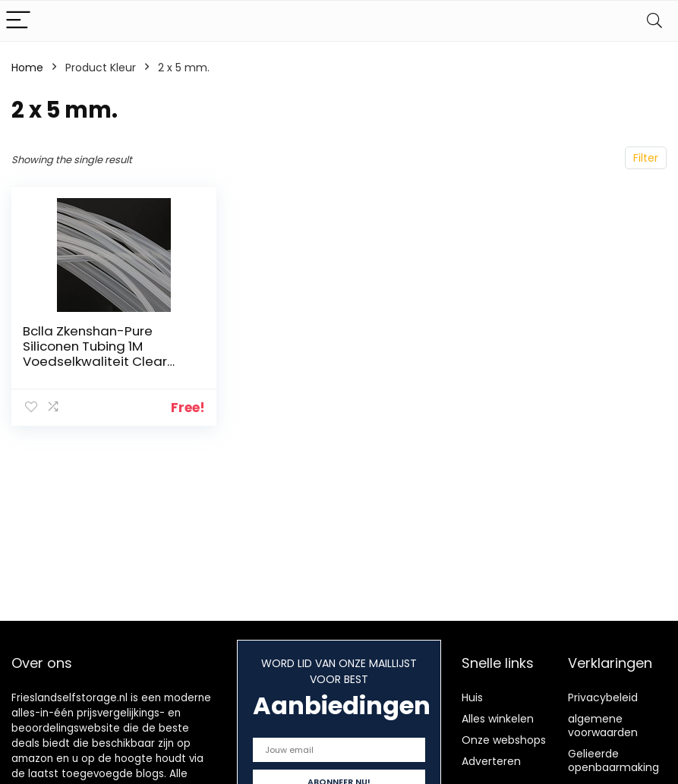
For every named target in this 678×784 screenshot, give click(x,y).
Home (27, 68)
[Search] (654, 21)
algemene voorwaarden (603, 726)
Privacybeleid (603, 697)
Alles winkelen (498, 719)
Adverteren (491, 761)
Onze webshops (504, 740)
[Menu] (18, 21)
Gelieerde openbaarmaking (613, 760)
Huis (472, 697)
